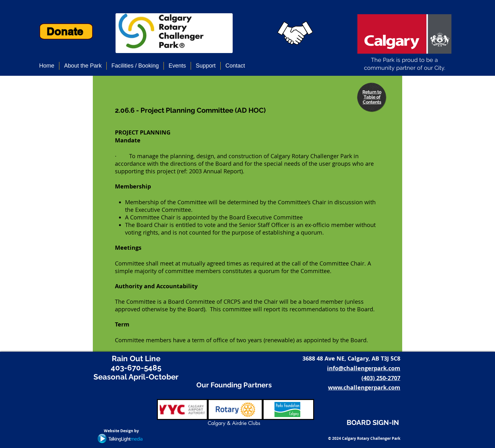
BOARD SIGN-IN (373, 422)
